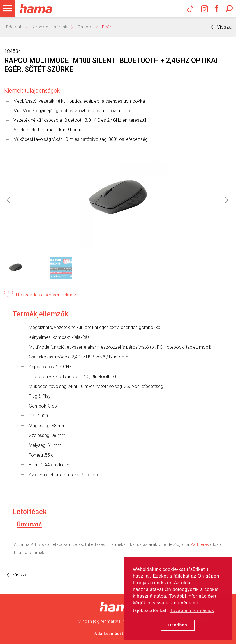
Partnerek (200, 544)
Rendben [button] (178, 625)
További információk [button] (192, 610)
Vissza (221, 27)
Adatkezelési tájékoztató (120, 634)
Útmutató (29, 525)
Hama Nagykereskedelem (118, 607)
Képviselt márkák (49, 27)
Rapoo (85, 27)
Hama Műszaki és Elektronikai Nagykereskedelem (36, 8)
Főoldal (14, 27)
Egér (107, 27)
